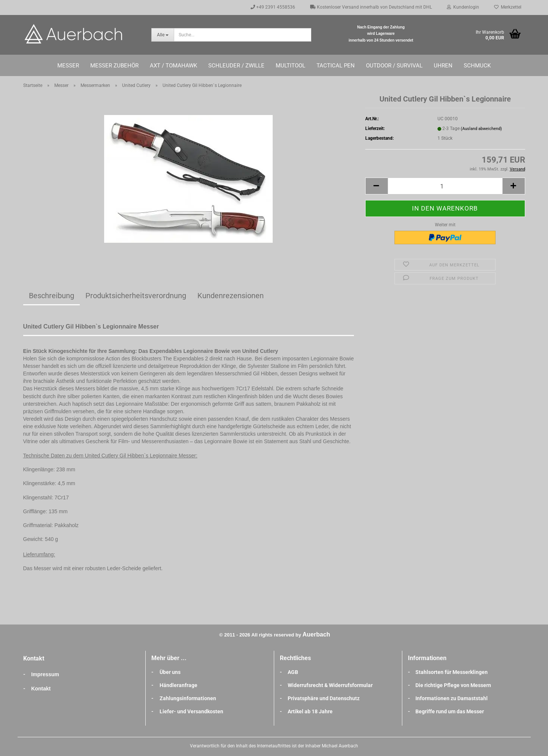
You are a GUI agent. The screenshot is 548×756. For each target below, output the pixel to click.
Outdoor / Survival (394, 66)
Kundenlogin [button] (463, 7)
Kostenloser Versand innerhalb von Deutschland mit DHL (371, 7)
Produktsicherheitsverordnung (136, 296)
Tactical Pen (336, 66)
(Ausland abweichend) (481, 129)
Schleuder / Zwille (236, 66)
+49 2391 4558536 (273, 7)
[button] (376, 186)
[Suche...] (163, 35)
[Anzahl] (445, 186)
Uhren (443, 66)
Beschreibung (52, 296)
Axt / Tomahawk (173, 66)
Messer (68, 66)
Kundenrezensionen (231, 296)
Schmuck (477, 66)
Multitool (290, 66)
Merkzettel (508, 7)
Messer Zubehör (114, 66)
